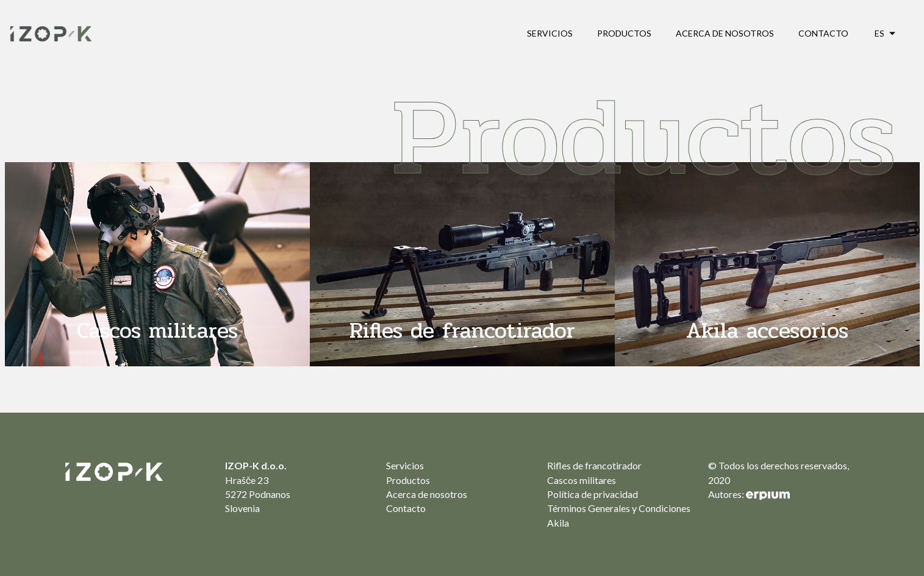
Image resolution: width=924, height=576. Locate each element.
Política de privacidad (593, 494)
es (879, 33)
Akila (558, 523)
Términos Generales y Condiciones (619, 508)
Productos (624, 33)
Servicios (550, 33)
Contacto (823, 33)
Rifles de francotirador (594, 465)
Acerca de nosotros (725, 33)
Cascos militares (582, 480)
